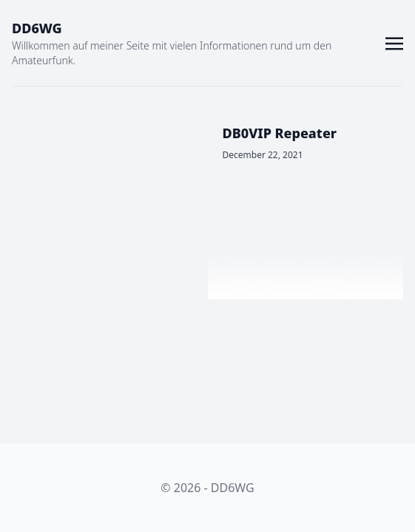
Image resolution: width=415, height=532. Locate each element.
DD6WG (37, 28)
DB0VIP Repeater (280, 133)
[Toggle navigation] (394, 42)
